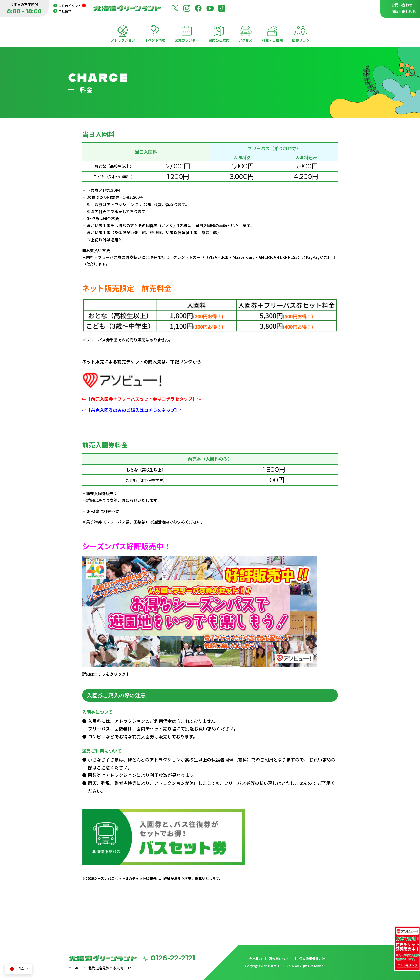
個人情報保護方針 (312, 959)
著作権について (280, 959)
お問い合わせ (402, 5)
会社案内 (255, 959)
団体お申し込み (404, 12)
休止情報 (65, 11)
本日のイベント (72, 6)
